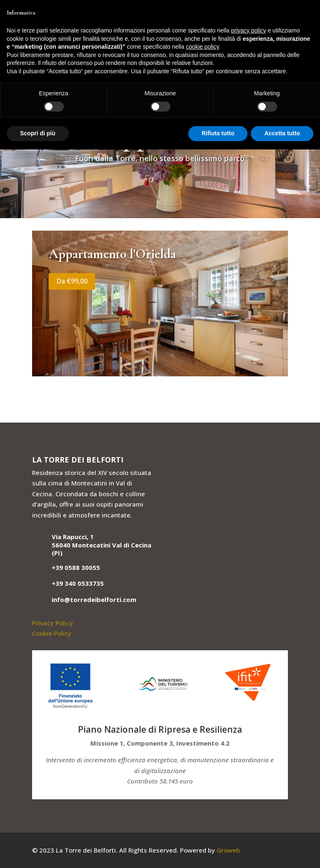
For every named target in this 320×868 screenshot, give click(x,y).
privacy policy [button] (249, 30)
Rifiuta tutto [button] (218, 133)
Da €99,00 (72, 281)
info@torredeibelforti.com (94, 599)
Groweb (228, 850)
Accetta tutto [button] (282, 133)
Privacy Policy (52, 623)
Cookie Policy (52, 633)
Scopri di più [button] (38, 133)
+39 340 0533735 (78, 583)
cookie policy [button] (202, 47)
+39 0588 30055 (76, 567)
